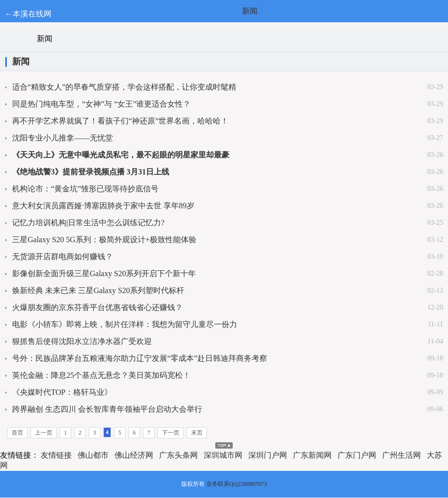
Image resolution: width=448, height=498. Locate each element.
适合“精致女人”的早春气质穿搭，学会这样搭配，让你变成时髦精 (124, 87)
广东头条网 (178, 455)
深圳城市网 (223, 455)
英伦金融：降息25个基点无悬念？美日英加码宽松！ (101, 375)
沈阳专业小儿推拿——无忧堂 (63, 138)
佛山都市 (93, 455)
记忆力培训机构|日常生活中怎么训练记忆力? (88, 223)
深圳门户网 (268, 455)
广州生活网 (401, 455)
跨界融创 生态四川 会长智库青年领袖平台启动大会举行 (107, 409)
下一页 (171, 433)
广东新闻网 (312, 455)
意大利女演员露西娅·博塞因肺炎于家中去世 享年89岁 (103, 206)
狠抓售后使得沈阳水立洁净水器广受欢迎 (82, 341)
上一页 (44, 433)
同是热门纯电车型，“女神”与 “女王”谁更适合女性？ (101, 104)
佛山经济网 (134, 455)
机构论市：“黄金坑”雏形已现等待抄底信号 (85, 189)
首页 (17, 433)
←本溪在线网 (28, 14)
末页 (197, 433)
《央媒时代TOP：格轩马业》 (62, 392)
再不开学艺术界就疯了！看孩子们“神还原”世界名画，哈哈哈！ (120, 121)
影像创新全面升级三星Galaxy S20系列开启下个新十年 (104, 273)
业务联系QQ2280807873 (236, 484)
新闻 (250, 11)
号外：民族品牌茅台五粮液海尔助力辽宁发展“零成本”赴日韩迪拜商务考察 (140, 358)
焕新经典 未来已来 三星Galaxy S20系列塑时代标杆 (98, 290)
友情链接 (56, 455)
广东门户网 (357, 455)
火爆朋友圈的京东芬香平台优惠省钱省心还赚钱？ (97, 307)
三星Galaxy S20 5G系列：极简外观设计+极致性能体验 (104, 240)
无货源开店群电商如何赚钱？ (63, 257)
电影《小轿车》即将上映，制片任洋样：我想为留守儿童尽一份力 (125, 324)
